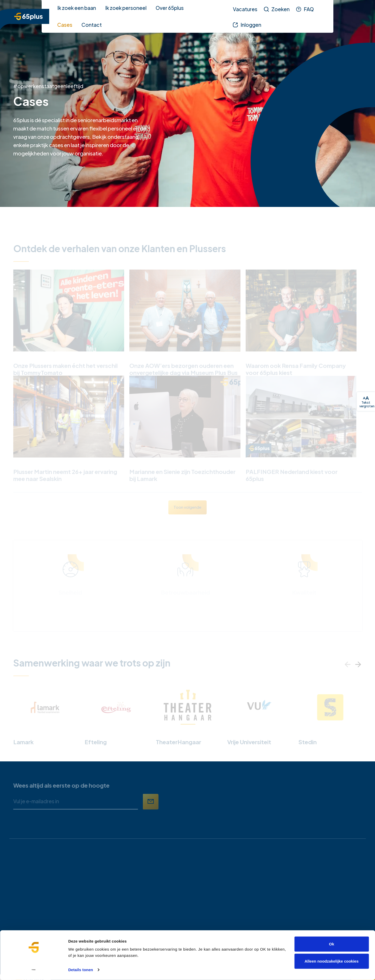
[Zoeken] (277, 9)
